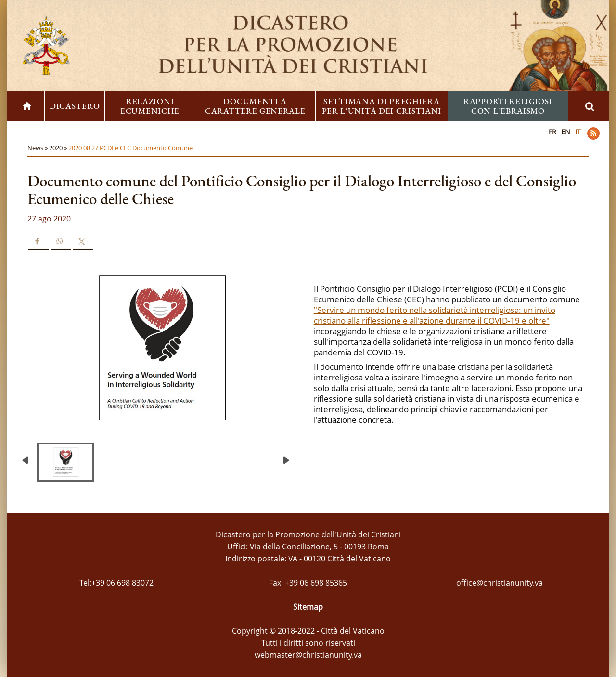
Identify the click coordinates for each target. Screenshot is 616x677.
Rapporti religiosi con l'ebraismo (508, 106)
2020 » (59, 148)
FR (552, 132)
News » (38, 148)
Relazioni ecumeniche (150, 106)
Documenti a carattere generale (255, 106)
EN (566, 132)
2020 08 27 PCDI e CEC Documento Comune (130, 148)
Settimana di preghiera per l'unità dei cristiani (382, 106)
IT (578, 132)
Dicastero (75, 106)
